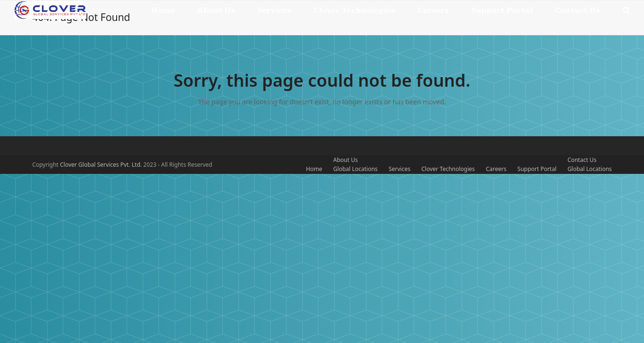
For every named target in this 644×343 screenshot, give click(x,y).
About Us (346, 160)
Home (314, 169)
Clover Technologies (448, 169)
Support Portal (537, 169)
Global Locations (355, 169)
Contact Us (582, 160)
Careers (496, 169)
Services (399, 169)
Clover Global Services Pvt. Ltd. (102, 165)
